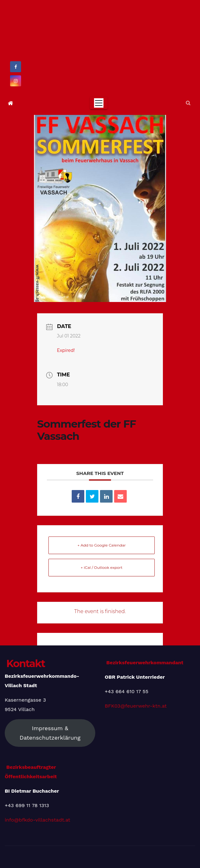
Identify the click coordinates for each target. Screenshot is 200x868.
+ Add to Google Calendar (102, 545)
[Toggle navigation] (99, 103)
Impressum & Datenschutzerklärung (50, 733)
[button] (188, 103)
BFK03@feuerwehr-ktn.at (136, 706)
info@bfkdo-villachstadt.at (37, 820)
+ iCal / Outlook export (102, 567)
